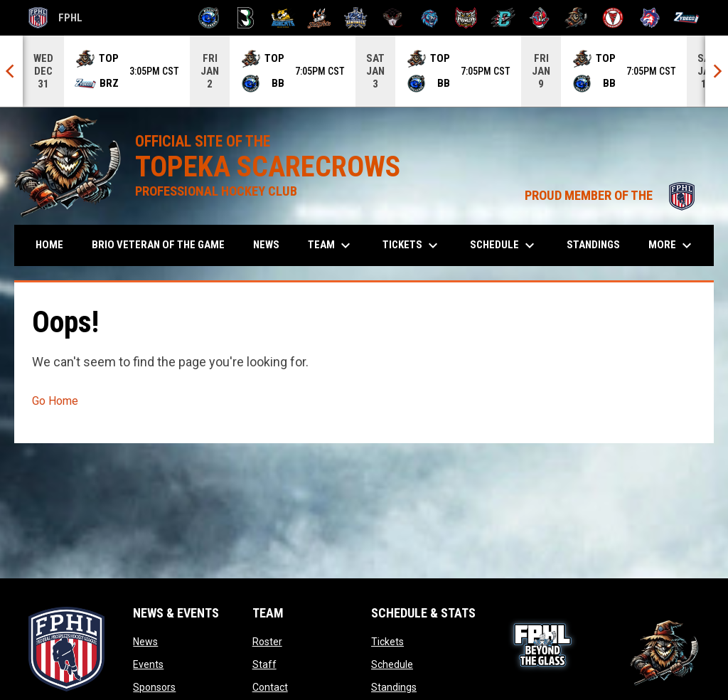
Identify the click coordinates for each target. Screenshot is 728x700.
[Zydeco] (686, 18)
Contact (270, 687)
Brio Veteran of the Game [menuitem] (158, 245)
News (145, 642)
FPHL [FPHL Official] (55, 18)
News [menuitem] (266, 245)
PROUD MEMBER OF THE (612, 196)
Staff (264, 664)
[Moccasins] (393, 18)
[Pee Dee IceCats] (430, 18)
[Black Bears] (246, 18)
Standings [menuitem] (593, 245)
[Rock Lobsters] (540, 18)
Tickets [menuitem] (412, 245)
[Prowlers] (466, 18)
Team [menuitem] (331, 245)
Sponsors (154, 687)
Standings (394, 687)
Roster (267, 642)
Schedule (392, 664)
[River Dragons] (503, 18)
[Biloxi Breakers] (209, 18)
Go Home (55, 401)
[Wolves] (650, 18)
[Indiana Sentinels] (356, 18)
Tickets (387, 642)
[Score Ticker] (364, 71)
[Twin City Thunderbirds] (613, 18)
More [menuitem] (672, 245)
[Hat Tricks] (320, 18)
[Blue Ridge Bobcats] (283, 18)
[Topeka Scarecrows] (576, 18)
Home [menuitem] (49, 245)
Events (148, 664)
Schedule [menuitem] (504, 245)
